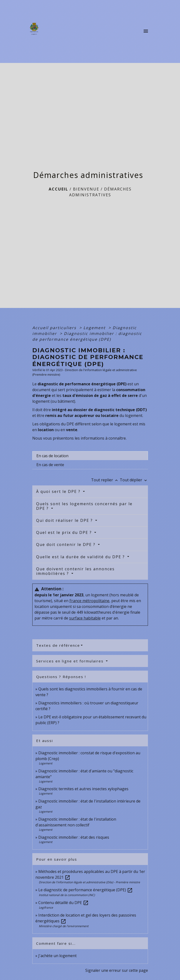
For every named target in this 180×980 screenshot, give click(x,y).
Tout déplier (134, 480)
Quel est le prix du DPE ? (65, 532)
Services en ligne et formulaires (71, 661)
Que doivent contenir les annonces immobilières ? (75, 571)
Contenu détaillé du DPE (63, 903)
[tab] (90, 456)
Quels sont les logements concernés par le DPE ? (84, 506)
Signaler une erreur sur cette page (117, 970)
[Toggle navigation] (146, 31)
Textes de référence (58, 645)
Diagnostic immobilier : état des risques (74, 837)
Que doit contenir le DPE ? (67, 544)
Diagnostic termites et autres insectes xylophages (83, 789)
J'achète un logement (57, 956)
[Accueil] (36, 31)
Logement (95, 328)
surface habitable (85, 618)
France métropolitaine (89, 601)
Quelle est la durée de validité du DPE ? (81, 557)
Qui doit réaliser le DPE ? (65, 520)
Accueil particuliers (55, 328)
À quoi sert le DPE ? (59, 491)
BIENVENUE (86, 189)
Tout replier (105, 480)
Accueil (58, 189)
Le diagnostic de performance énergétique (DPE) (86, 890)
